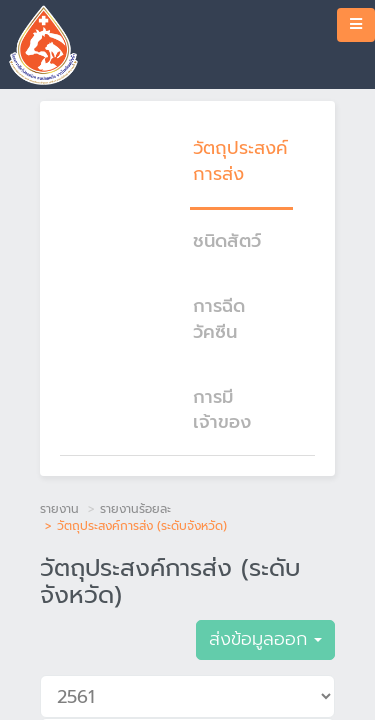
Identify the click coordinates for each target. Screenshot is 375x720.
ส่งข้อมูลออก (265, 639)
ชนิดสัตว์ (227, 241)
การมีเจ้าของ (222, 410)
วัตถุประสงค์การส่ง (240, 161)
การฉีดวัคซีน (219, 319)
